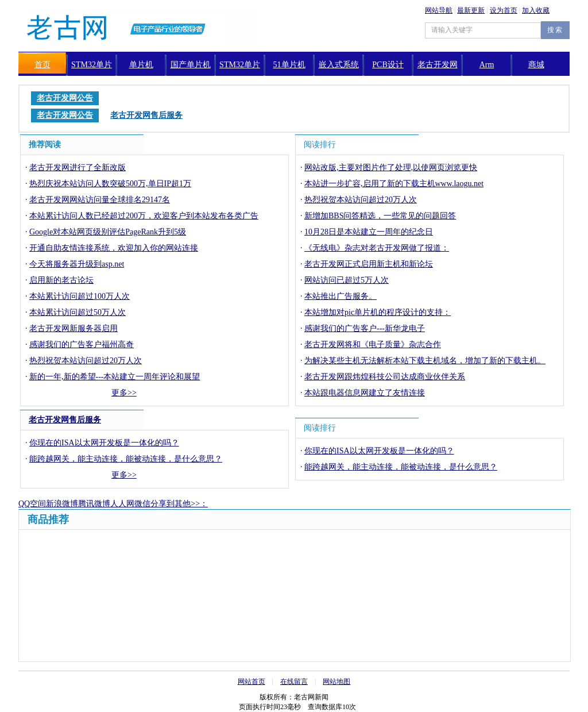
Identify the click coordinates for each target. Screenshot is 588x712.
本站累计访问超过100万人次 (80, 296)
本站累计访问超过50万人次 (78, 312)
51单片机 (289, 65)
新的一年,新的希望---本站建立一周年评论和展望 (115, 377)
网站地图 (336, 682)
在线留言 (294, 682)
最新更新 (471, 10)
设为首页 (504, 10)
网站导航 (439, 10)
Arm (487, 65)
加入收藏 (536, 10)
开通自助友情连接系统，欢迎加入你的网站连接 (114, 248)
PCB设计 (388, 65)
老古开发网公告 (65, 98)
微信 (142, 504)
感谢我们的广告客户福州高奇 (82, 345)
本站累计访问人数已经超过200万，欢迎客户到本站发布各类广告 (144, 216)
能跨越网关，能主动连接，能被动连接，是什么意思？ (126, 459)
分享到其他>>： (179, 504)
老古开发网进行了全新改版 (78, 168)
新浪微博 (62, 504)
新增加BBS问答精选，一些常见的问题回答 (380, 216)
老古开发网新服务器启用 (73, 328)
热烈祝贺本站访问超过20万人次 (86, 361)
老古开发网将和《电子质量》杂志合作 (373, 345)
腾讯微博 (94, 504)
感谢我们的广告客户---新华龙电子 (365, 328)
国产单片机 (191, 65)
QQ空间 (32, 504)
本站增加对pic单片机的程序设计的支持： (378, 312)
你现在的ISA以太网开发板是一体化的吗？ (104, 443)
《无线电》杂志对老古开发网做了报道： (377, 248)
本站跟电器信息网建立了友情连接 (365, 393)
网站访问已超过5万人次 (347, 280)
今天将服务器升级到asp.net (77, 264)
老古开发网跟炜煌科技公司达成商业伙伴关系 (385, 377)
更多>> (124, 393)
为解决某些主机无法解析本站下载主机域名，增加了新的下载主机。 (425, 361)
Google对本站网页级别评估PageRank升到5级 (108, 232)
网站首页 (252, 682)
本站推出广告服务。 (341, 296)
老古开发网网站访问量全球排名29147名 (100, 200)
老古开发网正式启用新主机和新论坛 (369, 264)
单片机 (141, 65)
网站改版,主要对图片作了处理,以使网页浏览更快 (391, 168)
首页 (42, 65)
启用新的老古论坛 (61, 280)
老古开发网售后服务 (65, 420)
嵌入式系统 (339, 65)
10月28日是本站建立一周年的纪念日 (369, 232)
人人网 (122, 504)
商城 (536, 65)
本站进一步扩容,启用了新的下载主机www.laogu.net (394, 184)
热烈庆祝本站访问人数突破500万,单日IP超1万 (110, 184)
